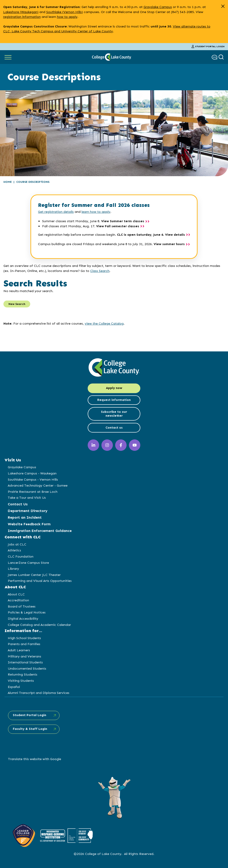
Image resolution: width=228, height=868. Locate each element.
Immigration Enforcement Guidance (40, 531)
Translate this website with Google (35, 759)
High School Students (24, 638)
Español (14, 687)
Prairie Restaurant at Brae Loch (33, 492)
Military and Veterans (24, 656)
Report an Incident (25, 517)
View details (175, 235)
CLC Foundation (21, 556)
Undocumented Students (27, 668)
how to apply (67, 17)
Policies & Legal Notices (27, 612)
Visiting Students (21, 681)
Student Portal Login (208, 47)
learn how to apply (96, 212)
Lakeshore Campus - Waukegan (32, 473)
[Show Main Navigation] (8, 57)
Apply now (114, 388)
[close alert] (223, 6)
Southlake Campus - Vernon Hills (33, 479)
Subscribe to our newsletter (114, 414)
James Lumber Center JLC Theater (34, 575)
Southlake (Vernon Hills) (65, 12)
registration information (22, 17)
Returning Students (23, 674)
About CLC (16, 594)
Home (8, 182)
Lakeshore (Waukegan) (21, 12)
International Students (25, 662)
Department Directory (28, 511)
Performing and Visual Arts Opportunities (40, 581)
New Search (17, 304)
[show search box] (222, 57)
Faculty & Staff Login (30, 729)
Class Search (100, 271)
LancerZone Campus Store (28, 563)
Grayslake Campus (158, 7)
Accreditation (18, 600)
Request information (114, 400)
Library (13, 569)
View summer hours (169, 244)
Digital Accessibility (23, 619)
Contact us (114, 428)
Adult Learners (19, 650)
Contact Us (18, 504)
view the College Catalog (104, 323)
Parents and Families (24, 644)
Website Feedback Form (29, 524)
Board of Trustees (22, 606)
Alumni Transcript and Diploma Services (39, 693)
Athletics (14, 550)
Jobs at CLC (17, 544)
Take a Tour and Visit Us (27, 498)
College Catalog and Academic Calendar (39, 625)
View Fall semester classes (118, 226)
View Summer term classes (123, 221)
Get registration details (56, 212)
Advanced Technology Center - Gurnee (38, 485)
